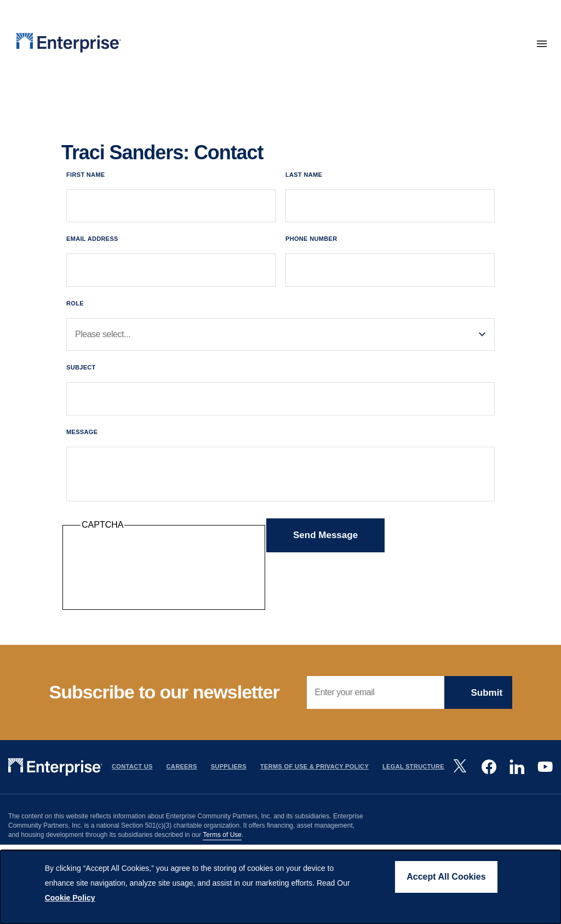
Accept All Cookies (446, 877)
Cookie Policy (70, 898)
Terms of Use (222, 835)
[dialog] (280, 887)
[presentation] (164, 571)
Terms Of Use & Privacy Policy (314, 767)
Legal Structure (413, 767)
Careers (182, 767)
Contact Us (132, 767)
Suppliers (229, 767)
